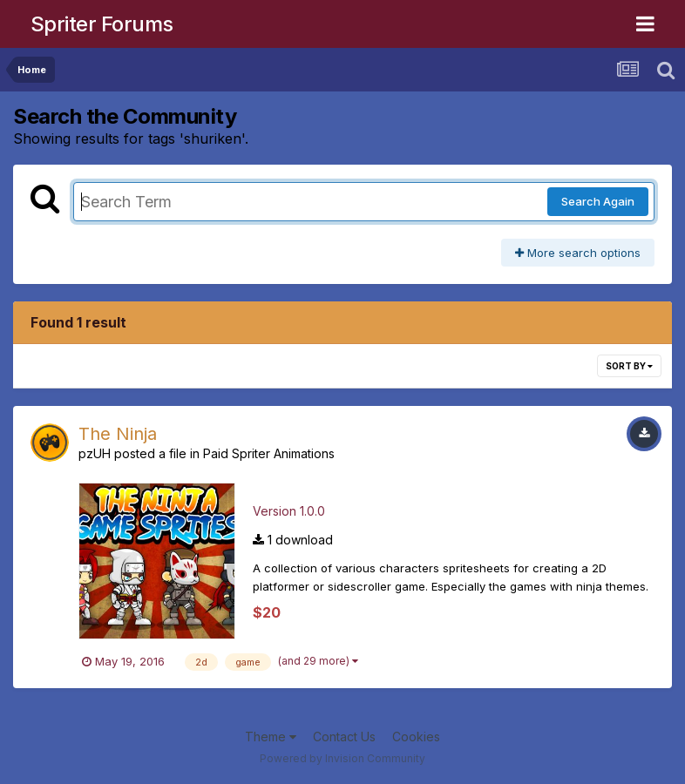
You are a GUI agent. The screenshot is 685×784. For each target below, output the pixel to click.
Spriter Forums (102, 24)
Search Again (598, 201)
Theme (271, 737)
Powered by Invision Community (342, 758)
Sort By (629, 366)
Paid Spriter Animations (269, 453)
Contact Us (344, 737)
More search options (578, 253)
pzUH (95, 453)
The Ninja (118, 434)
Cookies (416, 737)
